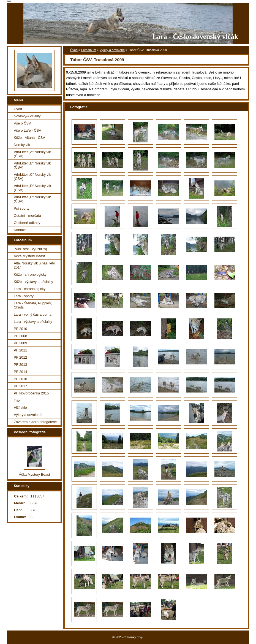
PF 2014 (20, 372)
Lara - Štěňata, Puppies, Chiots (33, 305)
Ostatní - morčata (27, 216)
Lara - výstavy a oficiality (33, 322)
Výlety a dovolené (112, 50)
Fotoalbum (89, 50)
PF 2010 (20, 329)
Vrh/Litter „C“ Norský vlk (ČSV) (32, 177)
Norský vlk (22, 145)
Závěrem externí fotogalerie (35, 422)
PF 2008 (20, 336)
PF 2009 (20, 343)
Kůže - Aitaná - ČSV (29, 138)
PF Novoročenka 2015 (31, 393)
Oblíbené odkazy (27, 223)
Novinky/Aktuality (27, 116)
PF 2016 (20, 379)
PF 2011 (20, 350)
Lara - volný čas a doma (33, 314)
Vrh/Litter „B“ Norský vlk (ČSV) (32, 165)
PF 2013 (20, 365)
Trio (17, 400)
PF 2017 (20, 386)
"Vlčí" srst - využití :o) (30, 249)
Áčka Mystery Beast (29, 256)
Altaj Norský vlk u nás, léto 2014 (34, 265)
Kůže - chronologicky (30, 274)
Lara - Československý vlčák (195, 36)
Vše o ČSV (22, 123)
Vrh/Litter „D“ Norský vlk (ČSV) (32, 188)
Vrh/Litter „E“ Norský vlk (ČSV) (32, 199)
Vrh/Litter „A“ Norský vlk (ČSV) (32, 154)
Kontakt (20, 230)
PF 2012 (20, 357)
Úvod (74, 50)
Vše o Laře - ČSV (28, 130)
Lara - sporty (24, 296)
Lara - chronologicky (30, 289)
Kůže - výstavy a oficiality (33, 282)
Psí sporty (22, 208)
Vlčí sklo (20, 408)
